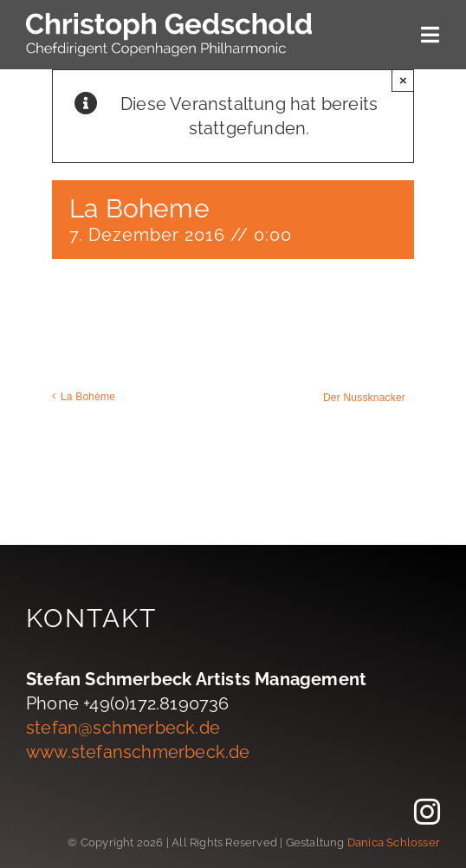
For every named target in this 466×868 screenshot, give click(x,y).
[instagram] (427, 812)
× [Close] (403, 80)
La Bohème (88, 397)
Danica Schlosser (394, 842)
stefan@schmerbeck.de (123, 728)
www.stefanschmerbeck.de (138, 752)
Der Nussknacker (364, 398)
